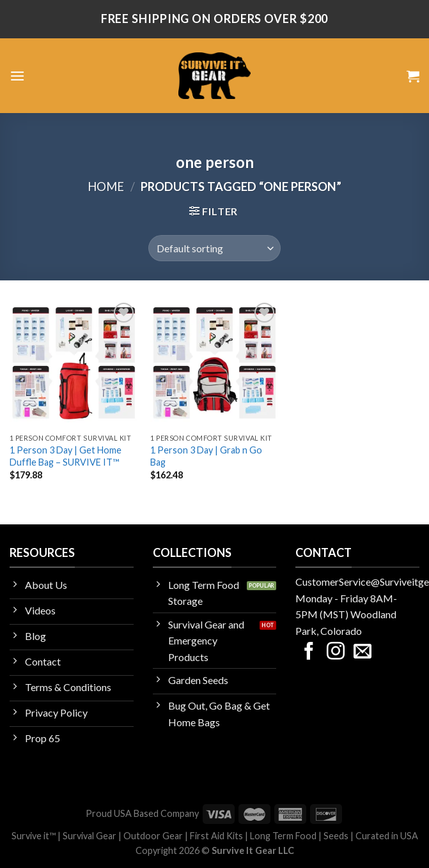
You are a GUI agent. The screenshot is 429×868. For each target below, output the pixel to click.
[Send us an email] (363, 652)
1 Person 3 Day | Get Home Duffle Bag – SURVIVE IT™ (66, 456)
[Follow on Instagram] (336, 652)
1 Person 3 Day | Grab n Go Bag (206, 456)
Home (106, 187)
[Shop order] (214, 248)
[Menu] (17, 76)
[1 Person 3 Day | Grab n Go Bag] (215, 364)
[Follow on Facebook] (309, 652)
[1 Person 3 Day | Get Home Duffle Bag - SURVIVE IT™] (74, 364)
